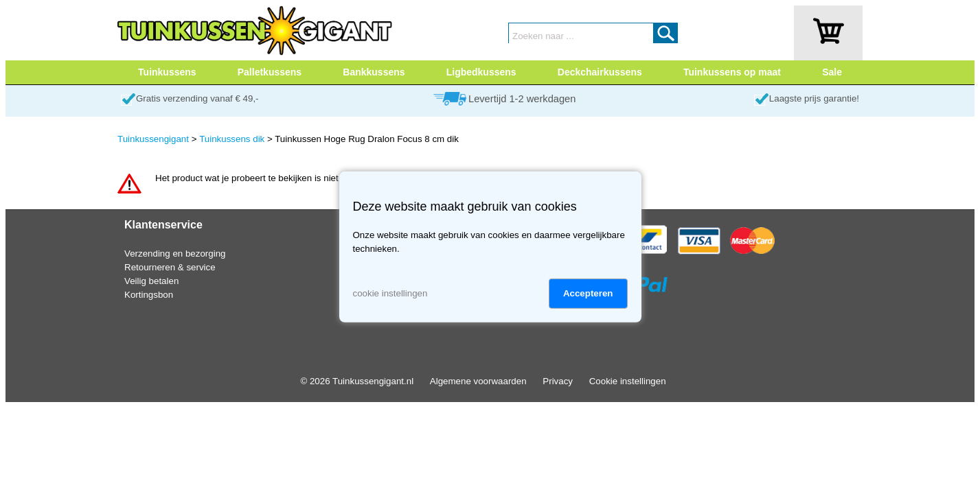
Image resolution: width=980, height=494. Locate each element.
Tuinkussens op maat (732, 72)
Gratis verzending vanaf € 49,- (197, 98)
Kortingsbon (149, 295)
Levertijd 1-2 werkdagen (522, 99)
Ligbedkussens (481, 72)
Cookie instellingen (628, 381)
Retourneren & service (170, 267)
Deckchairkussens (600, 72)
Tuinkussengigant (153, 139)
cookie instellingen (390, 293)
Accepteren (588, 293)
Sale (832, 72)
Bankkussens (374, 72)
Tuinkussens (167, 72)
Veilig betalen (151, 281)
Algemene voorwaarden (478, 381)
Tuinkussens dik (232, 139)
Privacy (558, 381)
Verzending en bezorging (175, 254)
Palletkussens (270, 72)
